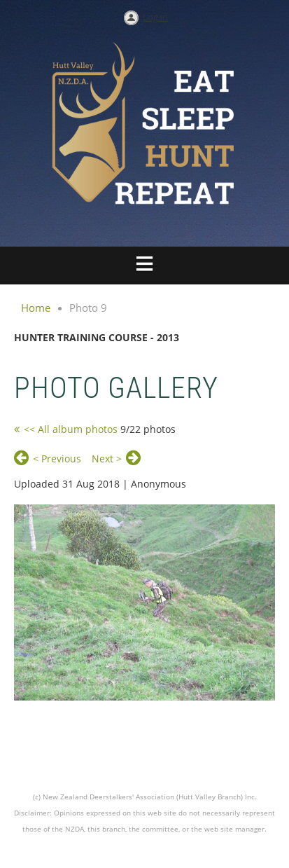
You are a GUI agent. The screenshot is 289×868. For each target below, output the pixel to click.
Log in (155, 17)
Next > (107, 459)
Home (36, 308)
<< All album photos (71, 429)
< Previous (57, 459)
